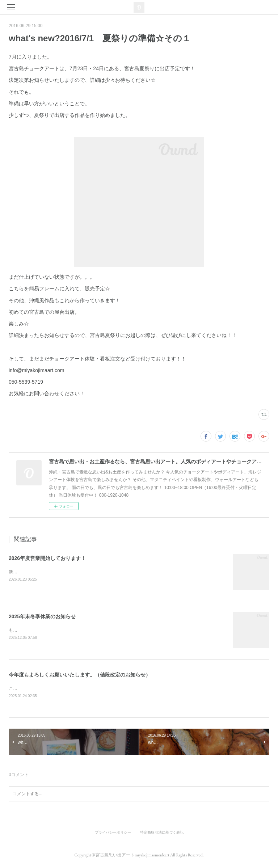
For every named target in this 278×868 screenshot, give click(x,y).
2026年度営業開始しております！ (47, 558)
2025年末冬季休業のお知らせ (42, 617)
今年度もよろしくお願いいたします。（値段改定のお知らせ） (80, 676)
